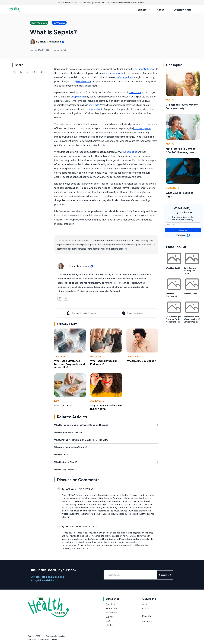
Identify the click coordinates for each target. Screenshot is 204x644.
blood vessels (84, 81)
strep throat (77, 96)
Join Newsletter (183, 10)
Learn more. (142, 3)
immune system (142, 128)
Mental (170, 100)
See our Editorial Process (81, 313)
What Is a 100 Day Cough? (141, 361)
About (145, 604)
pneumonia (135, 92)
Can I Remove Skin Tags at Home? (190, 271)
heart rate (94, 105)
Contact (146, 608)
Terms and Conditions (49, 640)
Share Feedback (132, 313)
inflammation (124, 77)
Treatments (61, 357)
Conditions (133, 357)
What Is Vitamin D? (65, 405)
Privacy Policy (33, 640)
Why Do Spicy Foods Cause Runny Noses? (106, 407)
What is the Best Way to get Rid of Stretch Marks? (192, 319)
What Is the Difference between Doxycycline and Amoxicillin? (70, 364)
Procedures (112, 608)
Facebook (147, 621)
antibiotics (131, 152)
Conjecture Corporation (55, 636)
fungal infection (146, 69)
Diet (57, 401)
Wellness (96, 357)
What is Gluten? (191, 294)
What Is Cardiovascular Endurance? (104, 362)
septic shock (95, 109)
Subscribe (183, 230)
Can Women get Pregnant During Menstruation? (174, 319)
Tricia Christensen (50, 42)
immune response (114, 73)
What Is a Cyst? (173, 268)
